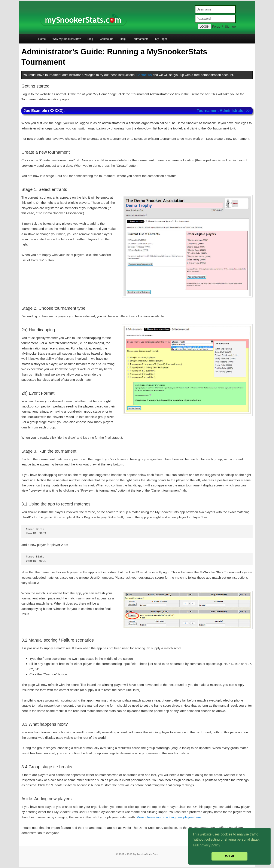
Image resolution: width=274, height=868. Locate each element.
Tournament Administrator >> (224, 111)
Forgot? (217, 26)
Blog (90, 39)
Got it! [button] (229, 856)
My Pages (161, 39)
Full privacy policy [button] (207, 845)
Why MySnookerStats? (67, 39)
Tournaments (140, 39)
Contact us (106, 39)
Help (123, 39)
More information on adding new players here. (169, 817)
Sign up (230, 26)
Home (42, 39)
